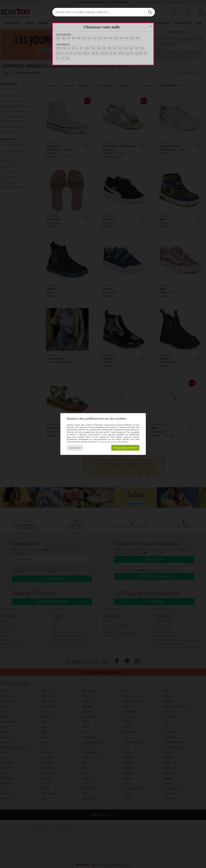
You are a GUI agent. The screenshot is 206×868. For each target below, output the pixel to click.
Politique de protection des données (112, 442)
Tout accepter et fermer (125, 448)
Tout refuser (75, 448)
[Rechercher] (150, 12)
